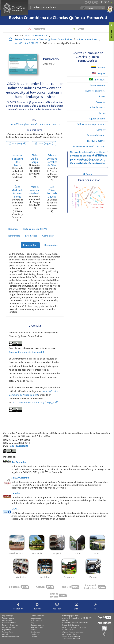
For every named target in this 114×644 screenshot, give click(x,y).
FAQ (32, 623)
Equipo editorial (97, 119)
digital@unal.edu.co (70, 634)
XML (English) (46, 144)
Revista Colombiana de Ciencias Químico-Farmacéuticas (61, 18)
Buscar (88, 174)
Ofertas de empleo (9, 623)
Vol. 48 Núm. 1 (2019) (26, 43)
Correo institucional (38, 616)
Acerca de (101, 102)
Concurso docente (9, 627)
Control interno (8, 632)
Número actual (98, 85)
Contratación (7, 620)
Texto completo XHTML (35, 229)
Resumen (13, 229)
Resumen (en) (30, 245)
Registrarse (39, 29)
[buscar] (100, 9)
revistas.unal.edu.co (44, 8)
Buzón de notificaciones (11, 637)
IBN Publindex (19, 462)
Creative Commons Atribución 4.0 (26, 352)
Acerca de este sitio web (71, 637)
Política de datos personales (91, 124)
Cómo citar (48, 236)
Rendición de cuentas (10, 625)
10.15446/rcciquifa (18, 446)
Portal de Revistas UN (36, 36)
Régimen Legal (8, 616)
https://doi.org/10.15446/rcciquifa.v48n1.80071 (35, 125)
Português (97, 80)
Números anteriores (87, 39)
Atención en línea (37, 627)
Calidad (5, 634)
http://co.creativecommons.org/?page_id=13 (36, 402)
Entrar (81, 29)
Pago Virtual (7, 630)
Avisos (102, 96)
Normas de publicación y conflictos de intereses (88, 154)
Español (98, 67)
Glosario (34, 637)
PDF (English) (19, 144)
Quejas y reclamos (37, 625)
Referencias (14, 236)
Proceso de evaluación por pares (89, 147)
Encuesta (34, 630)
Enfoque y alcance (96, 141)
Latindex (16, 493)
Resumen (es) (51, 245)
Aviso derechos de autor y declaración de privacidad (92, 162)
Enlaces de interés (96, 135)
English (99, 73)
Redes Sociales (36, 620)
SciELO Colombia (20, 478)
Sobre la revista (98, 108)
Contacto (101, 130)
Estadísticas (31, 236)
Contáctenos (35, 632)
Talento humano (8, 618)
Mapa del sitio (36, 618)
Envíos (102, 113)
